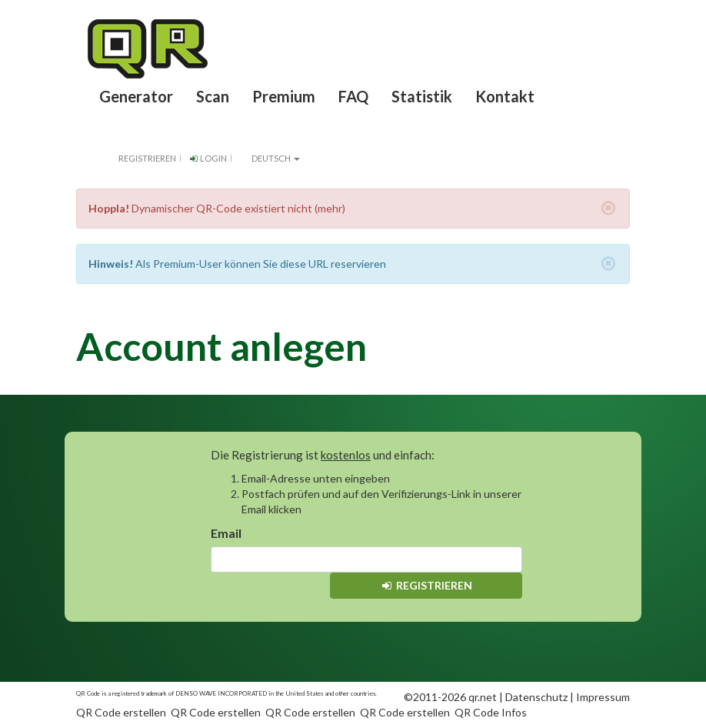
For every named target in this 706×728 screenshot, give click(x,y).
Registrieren (147, 158)
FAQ (353, 96)
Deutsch (269, 158)
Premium (284, 96)
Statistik (422, 96)
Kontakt (505, 96)
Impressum (603, 697)
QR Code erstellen (121, 712)
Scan (213, 96)
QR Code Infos (491, 712)
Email (226, 533)
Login (207, 158)
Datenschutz (536, 697)
